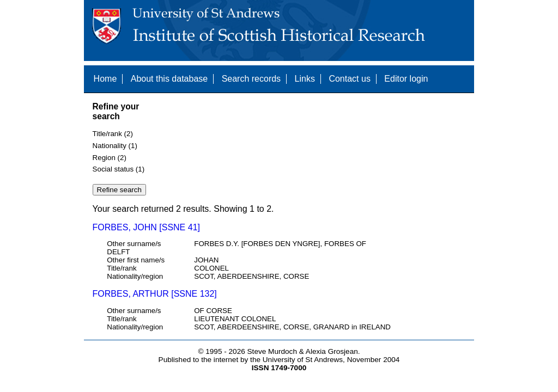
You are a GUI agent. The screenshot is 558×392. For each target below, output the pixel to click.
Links (305, 79)
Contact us (349, 79)
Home (105, 79)
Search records (251, 79)
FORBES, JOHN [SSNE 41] (146, 227)
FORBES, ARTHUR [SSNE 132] (155, 294)
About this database (169, 79)
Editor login (406, 79)
